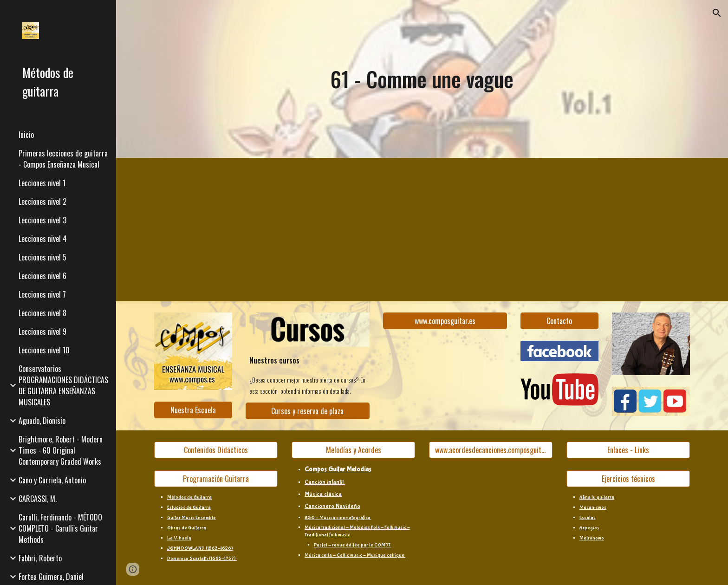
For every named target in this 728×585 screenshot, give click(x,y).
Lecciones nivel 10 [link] (44, 350)
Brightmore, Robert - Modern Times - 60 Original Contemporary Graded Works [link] (61, 450)
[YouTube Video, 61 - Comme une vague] (262, 230)
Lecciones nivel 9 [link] (42, 331)
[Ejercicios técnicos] (628, 479)
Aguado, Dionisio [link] (42, 421)
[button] (717, 13)
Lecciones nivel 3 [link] (42, 220)
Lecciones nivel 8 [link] (42, 313)
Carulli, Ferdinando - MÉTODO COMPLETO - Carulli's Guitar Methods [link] (60, 528)
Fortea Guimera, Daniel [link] (51, 577)
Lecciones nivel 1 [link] (42, 183)
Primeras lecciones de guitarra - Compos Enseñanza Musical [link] (63, 159)
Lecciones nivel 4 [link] (43, 239)
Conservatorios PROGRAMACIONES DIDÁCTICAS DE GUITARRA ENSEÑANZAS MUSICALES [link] (63, 385)
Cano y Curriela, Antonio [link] (52, 480)
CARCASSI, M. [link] (38, 499)
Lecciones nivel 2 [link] (42, 201)
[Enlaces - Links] (628, 450)
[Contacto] (559, 321)
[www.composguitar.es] (445, 321)
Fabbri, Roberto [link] (40, 558)
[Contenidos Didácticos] (216, 450)
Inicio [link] (26, 135)
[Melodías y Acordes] (353, 450)
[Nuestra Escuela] (193, 410)
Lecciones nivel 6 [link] (42, 276)
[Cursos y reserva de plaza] (307, 411)
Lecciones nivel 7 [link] (42, 294)
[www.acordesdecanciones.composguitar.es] (491, 450)
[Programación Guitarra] (216, 479)
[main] (422, 79)
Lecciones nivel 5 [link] (42, 257)
